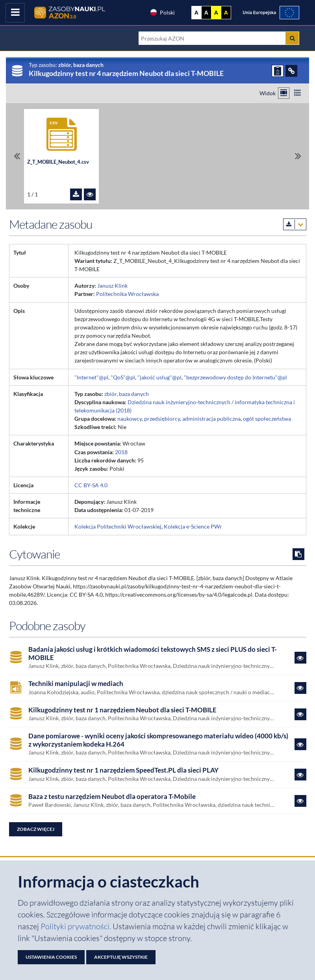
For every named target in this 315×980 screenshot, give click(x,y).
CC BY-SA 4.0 (91, 485)
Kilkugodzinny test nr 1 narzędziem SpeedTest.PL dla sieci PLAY (123, 770)
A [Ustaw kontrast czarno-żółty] (226, 13)
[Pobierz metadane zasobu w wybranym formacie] (295, 224)
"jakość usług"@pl (159, 377)
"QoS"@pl (123, 377)
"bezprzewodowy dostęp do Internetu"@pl (235, 377)
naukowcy (130, 419)
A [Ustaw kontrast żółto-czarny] (216, 13)
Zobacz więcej (36, 829)
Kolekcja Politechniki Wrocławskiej (118, 526)
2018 (121, 452)
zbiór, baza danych (127, 394)
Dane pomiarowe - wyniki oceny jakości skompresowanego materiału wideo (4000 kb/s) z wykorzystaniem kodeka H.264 (158, 740)
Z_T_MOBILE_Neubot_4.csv (58, 162)
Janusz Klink (112, 286)
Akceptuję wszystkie (121, 957)
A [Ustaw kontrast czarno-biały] (206, 13)
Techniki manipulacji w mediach (76, 684)
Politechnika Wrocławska (127, 294)
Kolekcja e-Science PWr (193, 526)
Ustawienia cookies (51, 957)
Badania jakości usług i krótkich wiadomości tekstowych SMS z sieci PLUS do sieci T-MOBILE (153, 653)
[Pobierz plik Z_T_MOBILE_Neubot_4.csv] (76, 194)
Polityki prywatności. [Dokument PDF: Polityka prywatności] (77, 926)
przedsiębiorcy (162, 419)
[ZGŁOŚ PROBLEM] (278, 71)
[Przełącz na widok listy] (297, 93)
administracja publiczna (211, 419)
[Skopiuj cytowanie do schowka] (298, 554)
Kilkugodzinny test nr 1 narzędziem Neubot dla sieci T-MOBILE (122, 710)
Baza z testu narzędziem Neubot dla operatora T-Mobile (112, 797)
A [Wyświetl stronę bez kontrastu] (196, 13)
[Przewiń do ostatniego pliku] (298, 156)
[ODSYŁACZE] (291, 71)
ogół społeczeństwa (267, 419)
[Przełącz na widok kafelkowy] (284, 93)
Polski (162, 12)
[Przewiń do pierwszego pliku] (17, 156)
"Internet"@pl (91, 377)
